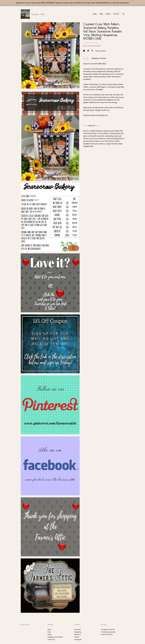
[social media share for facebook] (84, 51)
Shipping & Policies (99, 58)
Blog (101, 14)
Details (86, 58)
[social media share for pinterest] (92, 51)
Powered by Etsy (107, 634)
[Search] (124, 14)
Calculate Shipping (90, 43)
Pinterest (78, 634)
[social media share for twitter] (88, 51)
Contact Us (51, 639)
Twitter (77, 637)
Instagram (78, 639)
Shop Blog (78, 632)
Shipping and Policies (55, 637)
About (108, 14)
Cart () (116, 14)
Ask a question (101, 51)
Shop (95, 14)
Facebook (77, 629)
